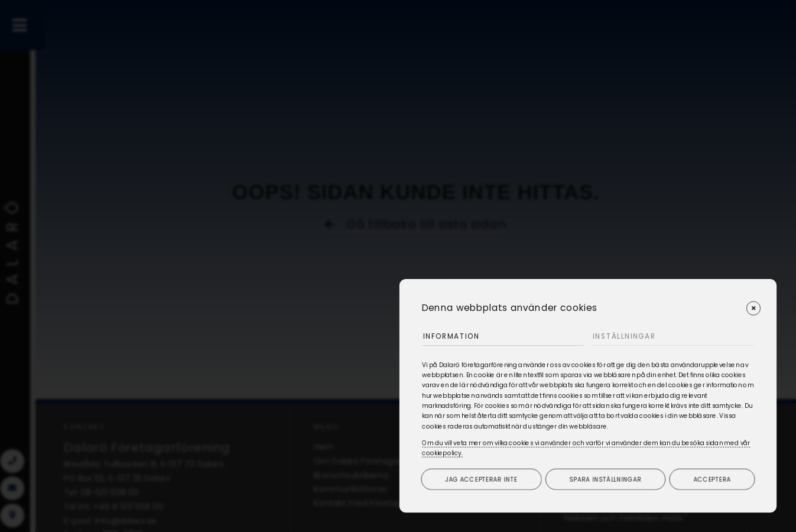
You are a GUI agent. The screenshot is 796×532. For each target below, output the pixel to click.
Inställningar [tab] (627, 335)
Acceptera (713, 479)
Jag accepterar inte (482, 479)
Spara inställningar (606, 479)
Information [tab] (454, 335)
